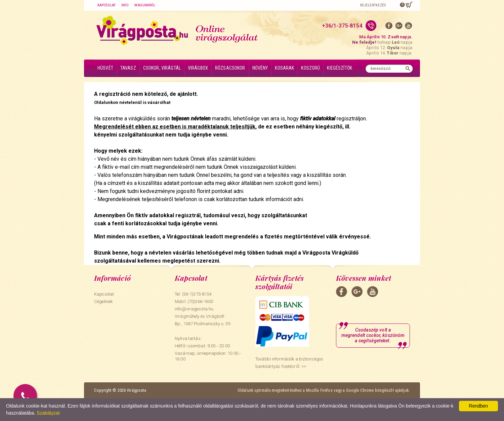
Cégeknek (103, 301)
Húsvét (105, 68)
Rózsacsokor (230, 68)
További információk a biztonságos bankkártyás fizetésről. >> (289, 363)
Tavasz (128, 68)
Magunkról (145, 5)
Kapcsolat (107, 5)
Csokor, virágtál (162, 68)
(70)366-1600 (200, 301)
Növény (260, 68)
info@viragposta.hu (194, 309)
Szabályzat (48, 413)
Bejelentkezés (373, 5)
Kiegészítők (340, 68)
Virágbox (198, 68)
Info (125, 5)
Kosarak (284, 68)
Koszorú (310, 68)
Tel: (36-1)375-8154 (193, 294)
